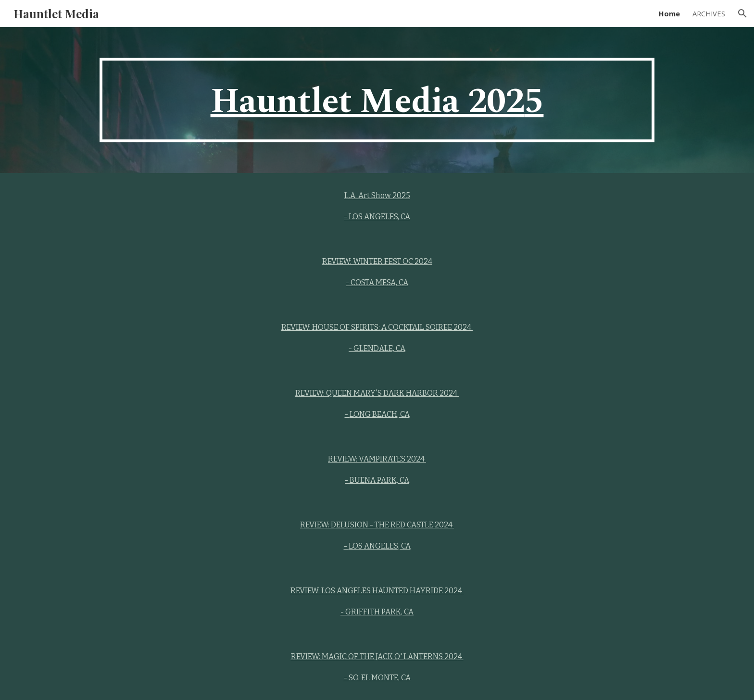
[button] (742, 13)
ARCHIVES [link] (709, 13)
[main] (377, 100)
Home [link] (669, 13)
